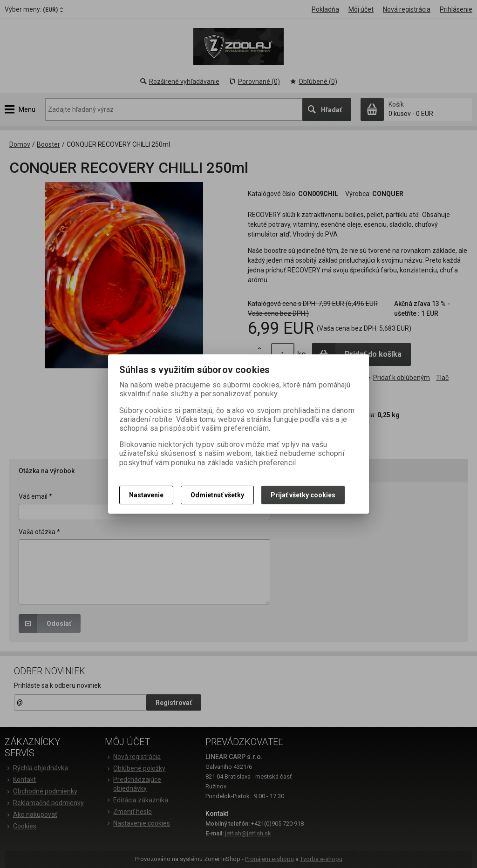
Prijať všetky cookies (303, 495)
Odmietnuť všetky (217, 495)
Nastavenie (146, 495)
